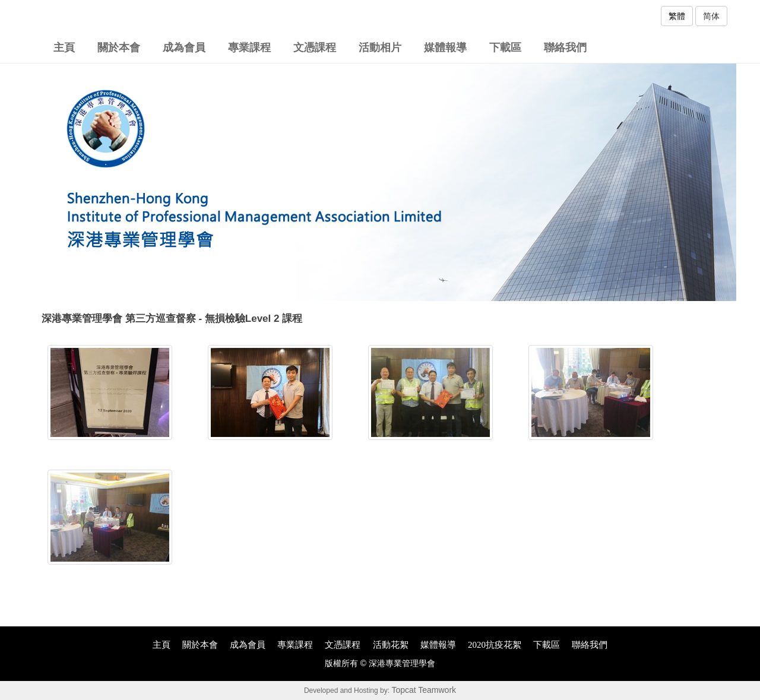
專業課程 (249, 47)
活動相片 (380, 47)
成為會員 (184, 47)
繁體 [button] (677, 16)
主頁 (64, 47)
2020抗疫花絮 (495, 645)
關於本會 (119, 47)
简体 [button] (711, 16)
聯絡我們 (565, 47)
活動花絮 (391, 645)
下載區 (505, 47)
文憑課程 (315, 47)
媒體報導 (445, 47)
